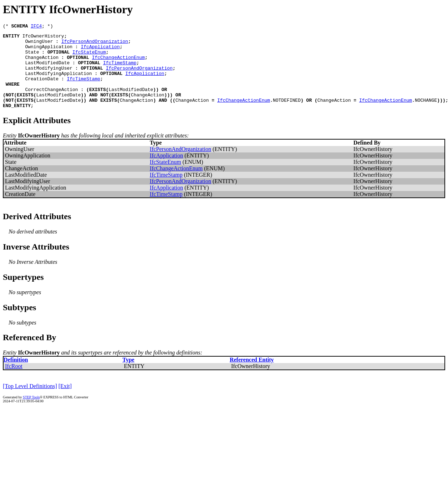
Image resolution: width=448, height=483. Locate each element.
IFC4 (36, 27)
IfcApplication (100, 51)
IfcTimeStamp (120, 70)
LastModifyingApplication (58, 83)
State (32, 57)
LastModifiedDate (47, 70)
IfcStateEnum (89, 57)
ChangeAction (42, 64)
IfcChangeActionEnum (118, 64)
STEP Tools (31, 413)
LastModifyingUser (49, 76)
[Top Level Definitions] (30, 402)
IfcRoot (14, 382)
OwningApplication (49, 51)
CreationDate (42, 89)
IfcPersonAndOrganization (95, 44)
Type (128, 376)
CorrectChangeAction (51, 102)
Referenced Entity (252, 376)
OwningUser (39, 44)
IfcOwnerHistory (43, 38)
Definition (16, 376)
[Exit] (65, 402)
